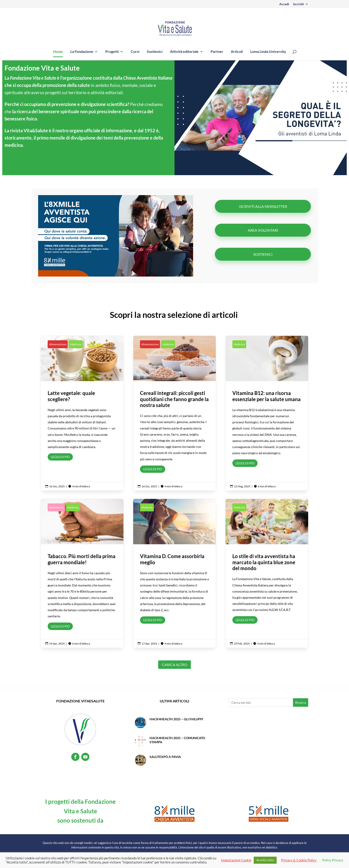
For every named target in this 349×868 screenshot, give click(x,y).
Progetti (112, 52)
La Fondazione (82, 52)
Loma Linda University (268, 52)
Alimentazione (58, 344)
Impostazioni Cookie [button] (236, 860)
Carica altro (174, 665)
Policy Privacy (333, 860)
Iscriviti (299, 4)
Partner (217, 52)
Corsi (135, 52)
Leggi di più (60, 457)
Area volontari (263, 230)
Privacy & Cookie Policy (299, 860)
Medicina (76, 344)
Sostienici (155, 52)
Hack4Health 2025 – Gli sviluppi (176, 719)
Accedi (284, 4)
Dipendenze (56, 507)
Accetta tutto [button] (265, 860)
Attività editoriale (184, 52)
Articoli (237, 52)
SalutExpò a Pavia (165, 757)
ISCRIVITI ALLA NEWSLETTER (263, 206)
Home (58, 52)
